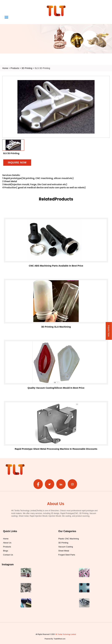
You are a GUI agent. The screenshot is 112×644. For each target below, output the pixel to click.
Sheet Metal (64, 551)
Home (5, 68)
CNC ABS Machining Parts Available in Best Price (56, 266)
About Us (7, 543)
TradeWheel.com (60, 639)
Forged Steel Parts (67, 555)
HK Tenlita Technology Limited (66, 634)
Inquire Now (109, 331)
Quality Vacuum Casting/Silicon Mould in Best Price (56, 388)
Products (15, 68)
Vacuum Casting (66, 547)
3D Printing (27, 68)
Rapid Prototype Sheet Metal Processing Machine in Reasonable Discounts (56, 449)
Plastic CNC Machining (69, 539)
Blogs (6, 551)
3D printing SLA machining (56, 327)
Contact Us (8, 555)
